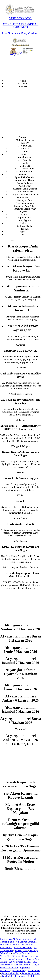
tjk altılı (31, 976)
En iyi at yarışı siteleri (20, 962)
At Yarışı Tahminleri (22, 953)
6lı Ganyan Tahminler (27, 942)
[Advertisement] (20, 112)
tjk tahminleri (18, 970)
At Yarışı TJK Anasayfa (23, 956)
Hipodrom (25, 967)
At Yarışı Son (21, 950)
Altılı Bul (30, 945)
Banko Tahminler (16, 959)
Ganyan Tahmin (22, 965)
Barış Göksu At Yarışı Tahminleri (16, 939)
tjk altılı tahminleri (10, 973)
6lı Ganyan (5, 945)
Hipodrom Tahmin (9, 967)
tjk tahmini (7, 976)
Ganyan (36, 965)
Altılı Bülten (6, 947)
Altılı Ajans (18, 945)
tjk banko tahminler (31, 973)
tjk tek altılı (19, 976)
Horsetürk (5, 970)
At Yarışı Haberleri (23, 947)
